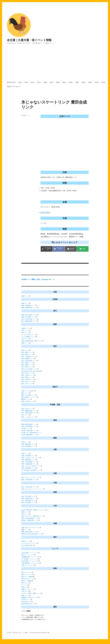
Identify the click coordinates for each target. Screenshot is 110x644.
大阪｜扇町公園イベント (29, 460)
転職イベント (26, 595)
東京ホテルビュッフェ (28, 579)
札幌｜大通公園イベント (29, 305)
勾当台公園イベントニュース (30, 553)
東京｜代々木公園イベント (30, 369)
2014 (33, 82)
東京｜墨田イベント (28, 352)
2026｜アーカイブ (14, 87)
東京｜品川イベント (28, 381)
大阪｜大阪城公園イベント (30, 464)
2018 (58, 82)
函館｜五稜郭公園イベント (30, 307)
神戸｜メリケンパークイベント (31, 478)
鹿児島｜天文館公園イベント (30, 520)
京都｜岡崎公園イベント (29, 444)
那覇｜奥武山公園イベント (30, 532)
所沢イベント (26, 333)
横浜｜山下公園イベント (29, 395)
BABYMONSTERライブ (29, 604)
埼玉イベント (26, 330)
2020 (71, 82)
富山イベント (26, 415)
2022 (83, 82)
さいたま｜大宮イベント (29, 335)
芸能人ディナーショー (28, 589)
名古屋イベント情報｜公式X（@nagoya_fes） (38, 279)
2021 (77, 82)
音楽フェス (25, 587)
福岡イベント (26, 512)
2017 (51, 82)
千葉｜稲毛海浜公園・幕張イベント (32, 341)
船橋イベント (26, 343)
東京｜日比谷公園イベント (30, 361)
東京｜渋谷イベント (28, 373)
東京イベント (26, 350)
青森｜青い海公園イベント (30, 315)
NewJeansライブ (27, 602)
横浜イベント (26, 393)
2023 (90, 82)
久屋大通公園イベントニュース (31, 563)
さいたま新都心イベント (29, 337)
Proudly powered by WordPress (39, 633)
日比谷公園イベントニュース (30, 561)
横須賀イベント (27, 399)
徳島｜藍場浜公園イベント (30, 498)
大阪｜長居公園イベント (29, 468)
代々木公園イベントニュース (30, 559)
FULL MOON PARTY (28, 545)
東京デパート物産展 (28, 577)
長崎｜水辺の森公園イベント (30, 518)
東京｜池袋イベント (28, 363)
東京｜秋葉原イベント (28, 359)
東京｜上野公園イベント (29, 357)
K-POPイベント (27, 600)
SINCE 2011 (11, 82)
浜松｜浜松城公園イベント (30, 426)
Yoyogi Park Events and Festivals (32, 371)
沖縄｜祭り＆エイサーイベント (31, 528)
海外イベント (26, 583)
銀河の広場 (45, 212)
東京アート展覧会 (27, 581)
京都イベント (26, 442)
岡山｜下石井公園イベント (30, 487)
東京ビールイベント (28, 575)
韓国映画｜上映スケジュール (30, 597)
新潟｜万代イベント (28, 409)
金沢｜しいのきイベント (29, 417)
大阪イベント (26, 454)
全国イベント (26, 296)
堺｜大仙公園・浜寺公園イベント (32, 470)
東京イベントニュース (28, 555)
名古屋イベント (26, 115)
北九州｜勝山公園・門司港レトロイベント (34, 510)
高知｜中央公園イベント (29, 503)
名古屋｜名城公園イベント (30, 431)
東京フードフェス (27, 573)
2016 (45, 82)
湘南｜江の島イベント (28, 401)
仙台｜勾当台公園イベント (30, 319)
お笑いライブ (26, 591)
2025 (103, 82)
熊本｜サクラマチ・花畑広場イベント (33, 516)
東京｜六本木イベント (28, 375)
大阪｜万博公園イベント (29, 456)
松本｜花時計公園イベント (30, 413)
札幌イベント (26, 303)
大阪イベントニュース (28, 565)
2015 (39, 82)
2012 (20, 82)
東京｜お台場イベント (28, 379)
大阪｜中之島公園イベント (30, 462)
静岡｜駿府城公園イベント (30, 424)
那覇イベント (26, 530)
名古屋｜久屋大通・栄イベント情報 (29, 40)
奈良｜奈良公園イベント (29, 446)
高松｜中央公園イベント (29, 496)
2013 (26, 82)
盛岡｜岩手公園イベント (29, 317)
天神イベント (26, 514)
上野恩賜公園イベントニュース (31, 557)
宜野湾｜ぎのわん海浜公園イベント (32, 534)
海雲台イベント (27, 541)
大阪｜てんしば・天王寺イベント (32, 466)
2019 (64, 82)
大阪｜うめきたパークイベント (31, 458)
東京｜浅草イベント (28, 354)
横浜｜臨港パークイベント (30, 397)
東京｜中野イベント (28, 367)
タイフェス (25, 585)
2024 (97, 82)
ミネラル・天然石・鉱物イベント (32, 593)
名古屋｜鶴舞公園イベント (30, 435)
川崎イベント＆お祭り (28, 391)
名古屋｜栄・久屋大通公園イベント (32, 433)
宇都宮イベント (27, 328)
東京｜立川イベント (28, 384)
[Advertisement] (58, 64)
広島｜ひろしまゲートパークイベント (33, 489)
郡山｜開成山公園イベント (30, 321)
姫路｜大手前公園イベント (30, 480)
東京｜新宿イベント (28, 365)
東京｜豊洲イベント (28, 377)
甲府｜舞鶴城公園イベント (30, 411)
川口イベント (26, 339)
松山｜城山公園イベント (29, 500)
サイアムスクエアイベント (30, 543)
